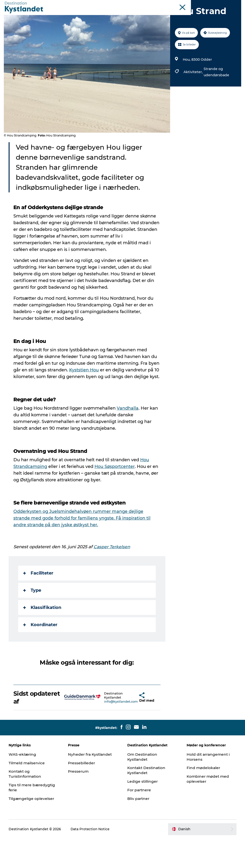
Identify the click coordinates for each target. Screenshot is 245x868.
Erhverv (235, 5)
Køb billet (177, 15)
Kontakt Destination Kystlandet (147, 800)
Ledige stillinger (143, 811)
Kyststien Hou (97, 393)
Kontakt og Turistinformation (27, 803)
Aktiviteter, (193, 95)
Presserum (79, 801)
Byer (112, 15)
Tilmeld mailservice (28, 792)
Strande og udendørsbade (216, 95)
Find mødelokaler (203, 797)
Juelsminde (170, 5)
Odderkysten (132, 5)
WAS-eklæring (24, 784)
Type (33, 620)
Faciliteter (39, 602)
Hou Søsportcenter (116, 496)
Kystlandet (110, 5)
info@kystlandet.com (108, 731)
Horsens (152, 5)
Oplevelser (69, 15)
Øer (186, 5)
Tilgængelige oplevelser (33, 828)
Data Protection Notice (91, 858)
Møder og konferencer (209, 5)
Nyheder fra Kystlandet (91, 784)
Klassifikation (43, 637)
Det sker (93, 15)
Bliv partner (139, 828)
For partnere (140, 819)
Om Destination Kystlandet (143, 786)
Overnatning (135, 15)
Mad (157, 15)
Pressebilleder (82, 792)
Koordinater (41, 654)
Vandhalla (129, 438)
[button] (127, 727)
